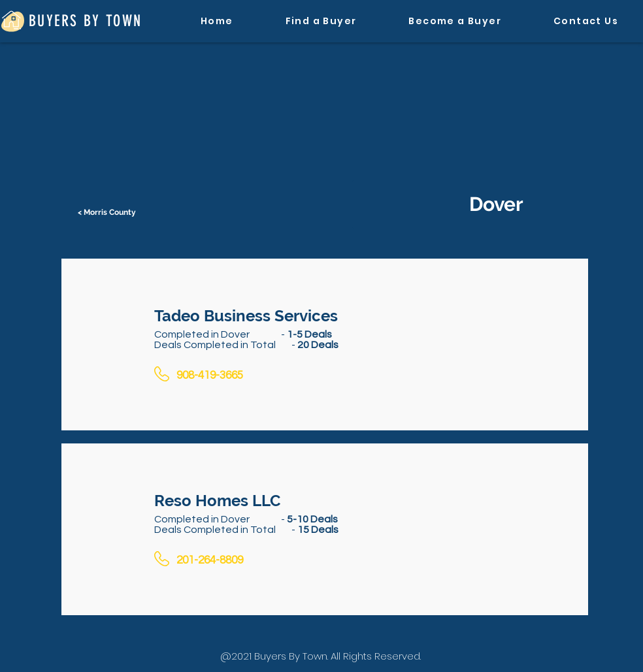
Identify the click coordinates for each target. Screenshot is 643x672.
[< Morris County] (108, 212)
